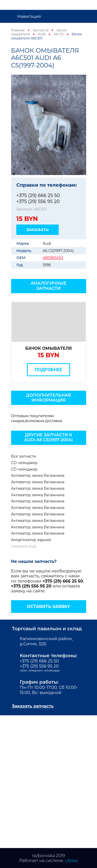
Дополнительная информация (48, 398)
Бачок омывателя (49, 348)
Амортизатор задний (31, 540)
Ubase (71, 861)
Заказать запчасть (33, 706)
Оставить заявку (48, 607)
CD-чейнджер (24, 463)
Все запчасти (24, 456)
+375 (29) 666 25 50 (38, 195)
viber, (24, 670)
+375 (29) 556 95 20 (38, 201)
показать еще (24, 546)
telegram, (36, 670)
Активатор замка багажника (38, 475)
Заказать (38, 230)
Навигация (29, 16)
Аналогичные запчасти (48, 286)
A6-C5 (58, 34)
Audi (42, 34)
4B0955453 (53, 258)
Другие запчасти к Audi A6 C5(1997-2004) (49, 437)
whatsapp (52, 670)
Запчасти (40, 30)
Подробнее (48, 370)
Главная (18, 30)
